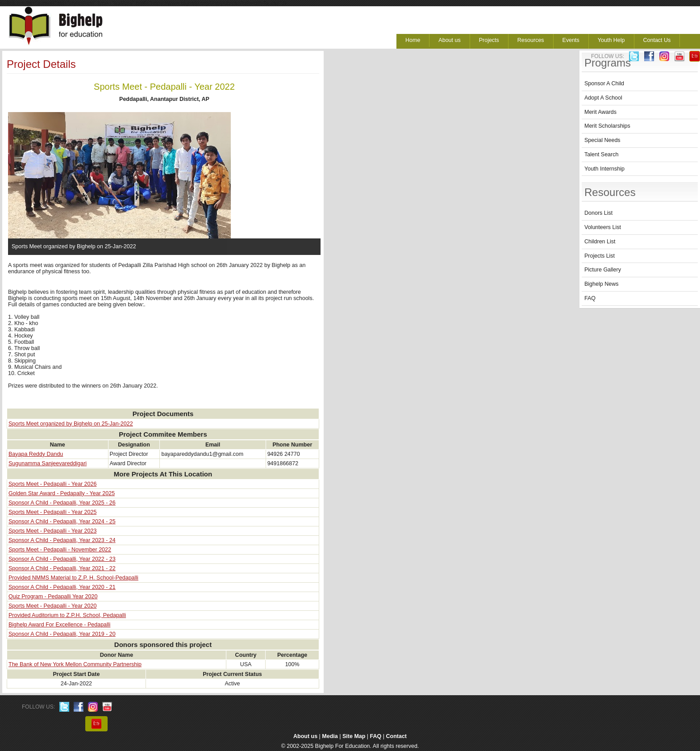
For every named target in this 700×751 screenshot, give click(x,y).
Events (571, 40)
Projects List (600, 256)
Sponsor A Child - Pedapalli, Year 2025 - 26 (62, 503)
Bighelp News (601, 284)
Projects (489, 40)
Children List (600, 242)
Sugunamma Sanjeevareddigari (48, 463)
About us (449, 40)
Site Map (354, 736)
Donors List (598, 213)
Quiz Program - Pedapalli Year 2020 (53, 597)
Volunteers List (603, 227)
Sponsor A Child (604, 83)
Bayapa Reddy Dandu (36, 454)
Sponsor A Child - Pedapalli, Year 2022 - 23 (62, 559)
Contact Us (657, 40)
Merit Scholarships (607, 126)
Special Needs (602, 140)
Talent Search (601, 154)
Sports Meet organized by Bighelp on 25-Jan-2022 (71, 424)
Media (330, 736)
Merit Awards (600, 112)
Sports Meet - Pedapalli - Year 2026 (52, 484)
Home (413, 40)
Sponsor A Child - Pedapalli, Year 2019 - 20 (62, 634)
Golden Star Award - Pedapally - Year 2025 (62, 493)
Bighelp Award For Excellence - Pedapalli (59, 625)
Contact (397, 736)
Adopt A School (603, 98)
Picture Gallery (603, 270)
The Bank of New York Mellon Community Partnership (75, 664)
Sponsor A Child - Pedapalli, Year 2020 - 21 (62, 587)
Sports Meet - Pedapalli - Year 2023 (52, 531)
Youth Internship (604, 169)
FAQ (590, 298)
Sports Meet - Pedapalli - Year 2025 (52, 512)
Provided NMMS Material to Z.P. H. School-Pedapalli (73, 578)
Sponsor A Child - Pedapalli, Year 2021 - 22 (62, 568)
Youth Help (611, 40)
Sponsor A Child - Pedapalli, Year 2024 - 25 (62, 522)
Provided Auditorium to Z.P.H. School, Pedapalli (67, 615)
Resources (531, 40)
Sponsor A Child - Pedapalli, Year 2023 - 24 (62, 540)
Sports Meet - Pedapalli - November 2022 (60, 550)
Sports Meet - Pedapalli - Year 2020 (52, 606)
